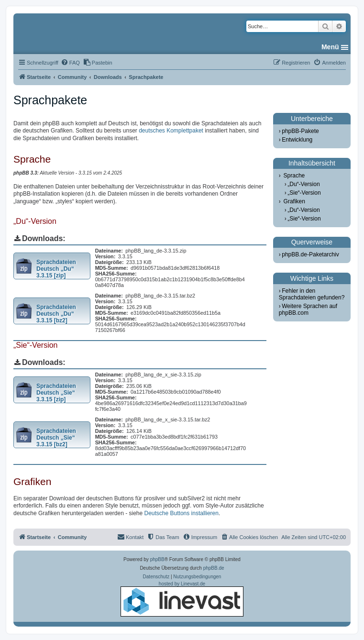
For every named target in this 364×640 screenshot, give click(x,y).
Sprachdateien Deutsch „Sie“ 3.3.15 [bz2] (56, 438)
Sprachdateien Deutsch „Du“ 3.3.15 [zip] (56, 269)
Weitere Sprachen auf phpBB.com (308, 309)
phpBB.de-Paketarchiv (310, 254)
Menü (330, 47)
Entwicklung (297, 140)
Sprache (294, 176)
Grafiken (294, 201)
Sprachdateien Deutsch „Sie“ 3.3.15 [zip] (56, 393)
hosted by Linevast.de (182, 599)
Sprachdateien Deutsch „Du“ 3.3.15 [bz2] (56, 314)
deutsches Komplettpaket (171, 131)
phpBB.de (214, 568)
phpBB (157, 559)
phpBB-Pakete (300, 131)
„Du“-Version (303, 184)
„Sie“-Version (304, 193)
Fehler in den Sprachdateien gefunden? (312, 294)
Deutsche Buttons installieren (182, 513)
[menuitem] (70, 63)
